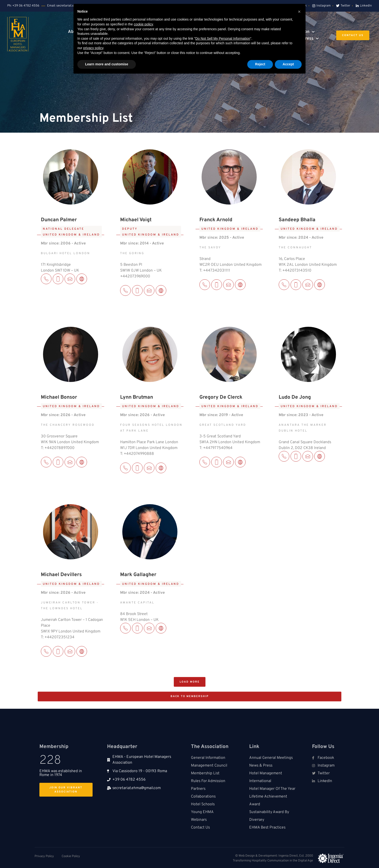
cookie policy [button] (143, 24)
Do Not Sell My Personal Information (223, 38)
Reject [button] (260, 64)
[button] (190, 682)
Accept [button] (288, 64)
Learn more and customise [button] (107, 64)
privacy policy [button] (93, 48)
